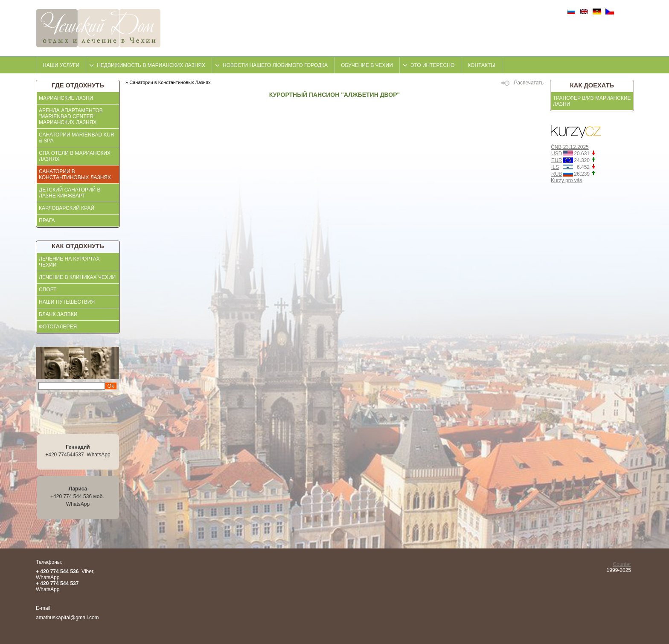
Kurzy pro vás (566, 180)
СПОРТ (48, 290)
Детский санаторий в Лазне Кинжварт (70, 193)
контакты (481, 65)
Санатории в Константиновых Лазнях (75, 174)
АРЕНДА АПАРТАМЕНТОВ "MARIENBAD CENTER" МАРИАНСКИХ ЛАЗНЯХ (71, 116)
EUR (557, 160)
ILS (555, 167)
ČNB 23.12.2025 (570, 147)
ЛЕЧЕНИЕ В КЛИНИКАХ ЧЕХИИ (77, 277)
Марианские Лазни (66, 98)
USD (557, 154)
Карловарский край (67, 208)
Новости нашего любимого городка (275, 65)
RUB (557, 174)
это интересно (432, 65)
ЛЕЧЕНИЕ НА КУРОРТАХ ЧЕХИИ (69, 262)
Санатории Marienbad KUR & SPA (77, 138)
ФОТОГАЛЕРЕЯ (58, 327)
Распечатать (522, 83)
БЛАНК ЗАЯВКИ (58, 314)
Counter (622, 564)
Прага (47, 220)
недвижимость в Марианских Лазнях (151, 65)
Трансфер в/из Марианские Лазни (592, 101)
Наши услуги (61, 65)
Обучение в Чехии (367, 65)
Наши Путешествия (67, 302)
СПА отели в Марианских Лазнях (75, 156)
